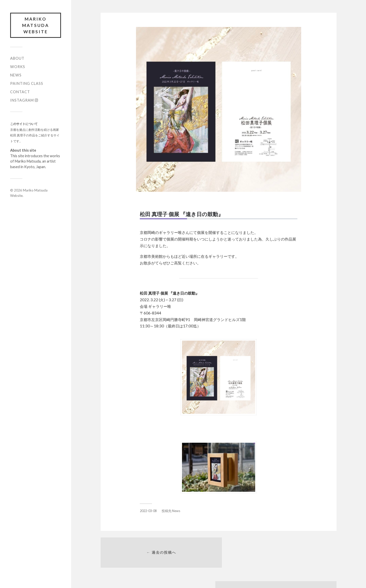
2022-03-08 (148, 511)
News (16, 76)
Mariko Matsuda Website (36, 25)
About (17, 59)
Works (18, 67)
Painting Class (27, 84)
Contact (20, 92)
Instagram (24, 101)
